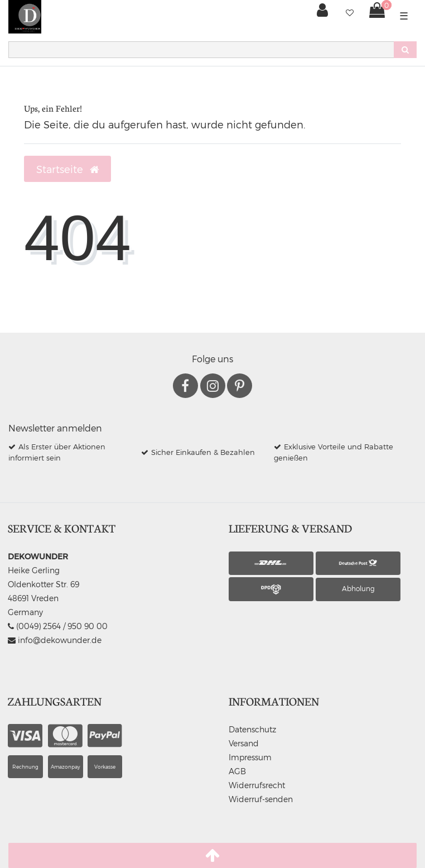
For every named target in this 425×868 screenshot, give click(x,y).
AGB (237, 771)
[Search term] (201, 50)
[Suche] (405, 50)
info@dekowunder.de (55, 640)
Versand (244, 743)
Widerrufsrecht (257, 785)
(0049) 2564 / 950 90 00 (58, 626)
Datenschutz (252, 729)
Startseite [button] (67, 169)
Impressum (250, 757)
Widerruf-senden (261, 799)
